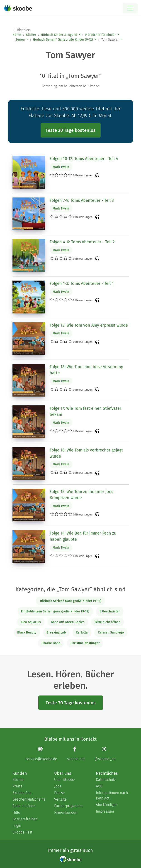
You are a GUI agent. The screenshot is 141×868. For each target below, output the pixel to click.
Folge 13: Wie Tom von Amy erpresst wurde (89, 325)
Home (17, 35)
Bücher (31, 35)
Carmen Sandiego (111, 633)
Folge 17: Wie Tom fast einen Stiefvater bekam (85, 411)
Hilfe (16, 813)
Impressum (105, 811)
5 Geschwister (110, 611)
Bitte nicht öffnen (108, 622)
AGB (99, 786)
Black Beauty (27, 633)
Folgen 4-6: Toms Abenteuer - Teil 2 (82, 242)
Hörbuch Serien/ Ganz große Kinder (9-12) (63, 40)
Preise (17, 786)
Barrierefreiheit (25, 819)
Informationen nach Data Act (112, 795)
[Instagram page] (105, 754)
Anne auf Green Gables (68, 622)
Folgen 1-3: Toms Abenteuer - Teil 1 (82, 284)
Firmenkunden (66, 813)
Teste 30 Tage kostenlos (71, 130)
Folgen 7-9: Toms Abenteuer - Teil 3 (82, 200)
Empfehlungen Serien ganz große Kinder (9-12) (55, 611)
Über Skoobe (64, 780)
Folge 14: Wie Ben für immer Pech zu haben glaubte (83, 536)
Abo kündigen (107, 805)
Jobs (58, 786)
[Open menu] (130, 8)
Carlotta (82, 633)
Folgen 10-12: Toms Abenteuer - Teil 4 (84, 159)
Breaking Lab (56, 633)
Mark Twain (61, 167)
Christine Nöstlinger (85, 643)
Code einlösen (24, 806)
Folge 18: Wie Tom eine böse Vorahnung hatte (86, 370)
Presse (60, 793)
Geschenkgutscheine (29, 799)
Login (17, 826)
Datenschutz (106, 780)
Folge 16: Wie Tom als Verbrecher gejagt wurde (86, 453)
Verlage (60, 799)
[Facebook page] (76, 754)
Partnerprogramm (68, 806)
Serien (20, 40)
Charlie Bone (51, 643)
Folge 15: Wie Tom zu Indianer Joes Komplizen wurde (81, 495)
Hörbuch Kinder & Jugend (59, 35)
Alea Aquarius (31, 622)
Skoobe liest (22, 832)
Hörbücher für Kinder (100, 35)
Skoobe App (22, 793)
